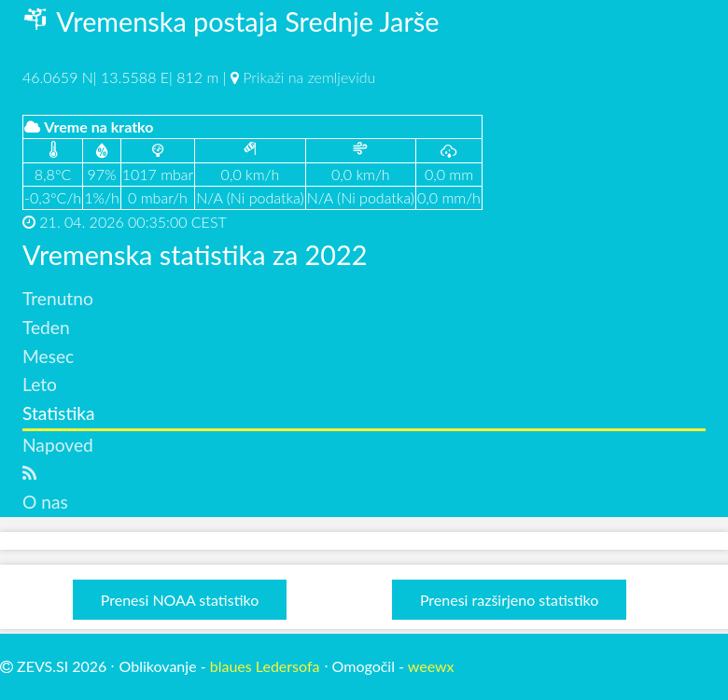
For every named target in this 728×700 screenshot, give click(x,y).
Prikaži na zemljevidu (309, 77)
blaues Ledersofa (265, 666)
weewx (431, 666)
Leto (40, 384)
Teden (46, 327)
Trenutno (58, 298)
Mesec (48, 356)
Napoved (58, 445)
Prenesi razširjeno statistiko (509, 600)
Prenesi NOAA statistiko (180, 600)
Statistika (59, 413)
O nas (45, 502)
